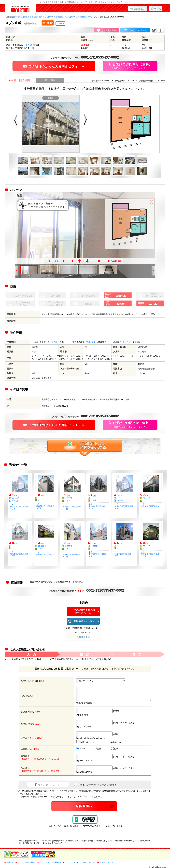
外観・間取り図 (20, 80)
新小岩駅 (127, 342)
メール (81, 749)
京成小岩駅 (91, 342)
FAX (115, 749)
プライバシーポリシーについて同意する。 (96, 785)
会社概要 (10, 862)
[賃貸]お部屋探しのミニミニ (26, 17)
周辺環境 (50, 80)
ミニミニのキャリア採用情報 (50, 862)
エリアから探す (45, 17)
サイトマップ (70, 862)
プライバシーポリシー (87, 862)
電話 (97, 749)
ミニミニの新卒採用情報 (27, 862)
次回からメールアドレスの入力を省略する (99, 742)
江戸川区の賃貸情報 (84, 17)
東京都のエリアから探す (64, 17)
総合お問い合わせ (106, 862)
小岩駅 (29, 45)
